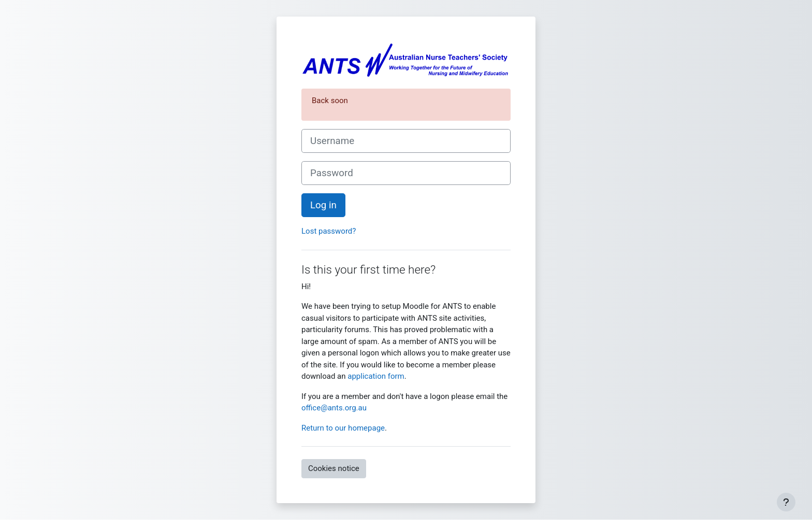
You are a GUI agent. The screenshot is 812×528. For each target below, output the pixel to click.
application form (376, 376)
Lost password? (329, 231)
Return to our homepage (343, 428)
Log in (323, 205)
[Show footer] (786, 502)
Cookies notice (334, 468)
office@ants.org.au (334, 408)
